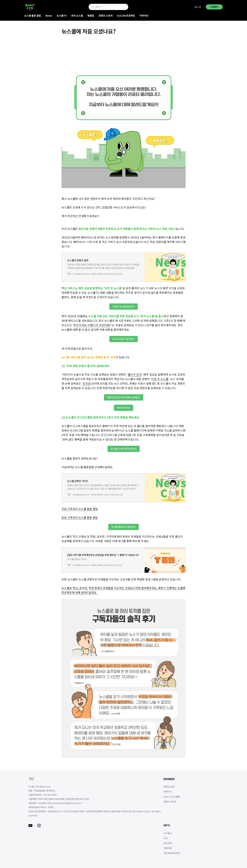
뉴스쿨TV (62, 16)
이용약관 (168, 848)
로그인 (198, 7)
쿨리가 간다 (135, 374)
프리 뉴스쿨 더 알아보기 (123, 339)
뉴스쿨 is (168, 833)
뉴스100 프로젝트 (126, 16)
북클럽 (91, 16)
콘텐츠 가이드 (170, 802)
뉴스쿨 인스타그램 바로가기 (124, 449)
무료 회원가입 (123, 408)
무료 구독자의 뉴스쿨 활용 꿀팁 (80, 509)
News (49, 16)
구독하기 (214, 7)
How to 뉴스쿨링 (172, 797)
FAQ (166, 838)
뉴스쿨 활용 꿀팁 (33, 16)
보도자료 (168, 843)
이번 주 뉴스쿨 (160, 379)
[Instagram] (39, 826)
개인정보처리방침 (172, 853)
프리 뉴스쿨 (77, 16)
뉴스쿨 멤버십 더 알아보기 (123, 527)
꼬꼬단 (86, 383)
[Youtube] (30, 826)
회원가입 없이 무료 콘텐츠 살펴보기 (124, 397)
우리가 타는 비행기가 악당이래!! (92, 325)
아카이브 (144, 16)
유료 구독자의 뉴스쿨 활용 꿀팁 (80, 517)
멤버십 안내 (169, 787)
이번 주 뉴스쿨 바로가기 (123, 306)
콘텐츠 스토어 (106, 16)
